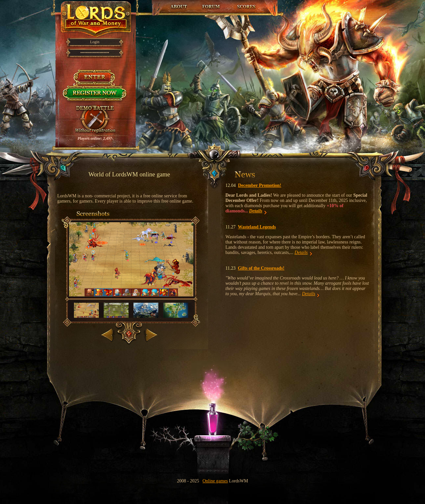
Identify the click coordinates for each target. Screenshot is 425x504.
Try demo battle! (95, 120)
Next (151, 334)
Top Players (246, 7)
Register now (95, 95)
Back (108, 334)
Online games (215, 481)
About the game (179, 7)
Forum (211, 7)
